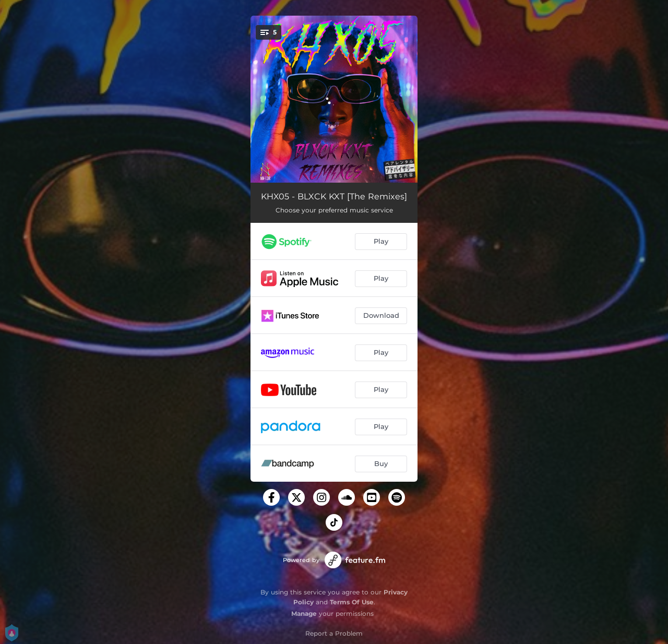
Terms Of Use (352, 602)
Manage (304, 613)
